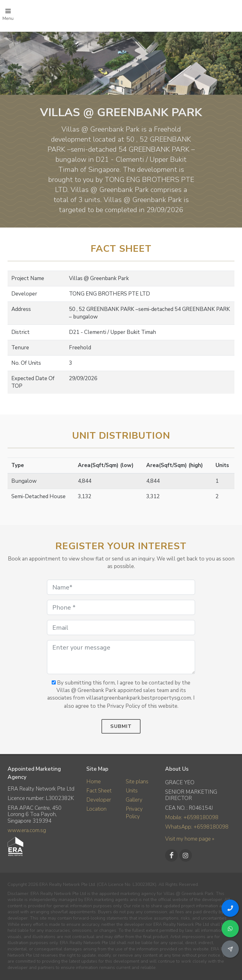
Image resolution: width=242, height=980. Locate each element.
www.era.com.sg (27, 830)
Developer (99, 800)
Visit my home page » (190, 839)
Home (94, 782)
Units (132, 791)
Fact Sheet (99, 791)
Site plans (137, 782)
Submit (121, 726)
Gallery (134, 800)
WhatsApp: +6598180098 (197, 827)
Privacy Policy (134, 813)
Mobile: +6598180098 (192, 817)
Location (96, 809)
